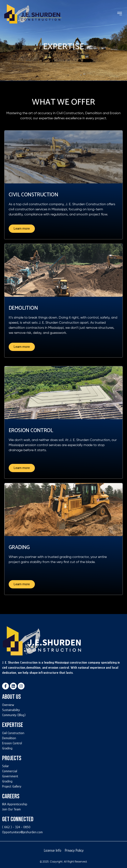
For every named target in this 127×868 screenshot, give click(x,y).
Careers (11, 796)
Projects (12, 758)
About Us (12, 697)
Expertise (13, 725)
